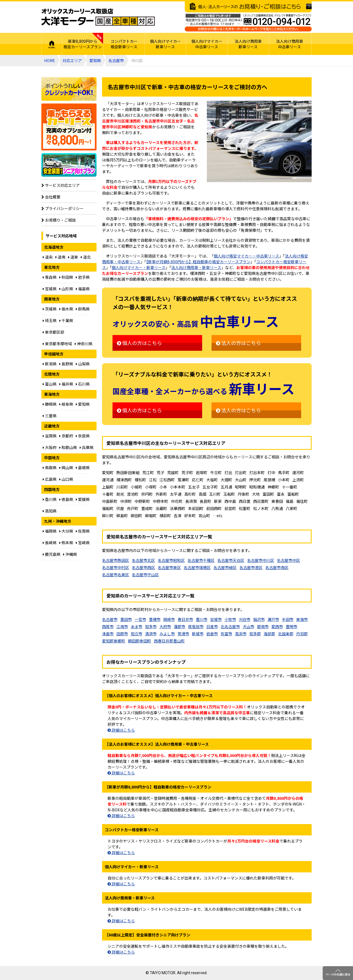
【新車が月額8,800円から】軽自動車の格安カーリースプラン (198, 262)
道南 (60, 257)
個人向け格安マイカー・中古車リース (246, 256)
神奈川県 (84, 344)
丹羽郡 (302, 634)
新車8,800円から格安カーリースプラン (83, 44)
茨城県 (50, 309)
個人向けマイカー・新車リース (139, 267)
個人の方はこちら (139, 343)
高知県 (50, 511)
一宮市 (140, 619)
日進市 (212, 626)
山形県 (66, 289)
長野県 (66, 364)
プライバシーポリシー (62, 208)
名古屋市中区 (288, 560)
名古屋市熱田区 (116, 560)
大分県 (66, 531)
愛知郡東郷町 (114, 641)
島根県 (83, 468)
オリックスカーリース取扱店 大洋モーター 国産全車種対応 (98, 17)
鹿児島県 (52, 554)
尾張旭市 (196, 626)
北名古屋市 (230, 626)
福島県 (83, 289)
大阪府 (50, 447)
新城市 (198, 634)
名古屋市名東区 (116, 575)
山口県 (66, 479)
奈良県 (83, 436)
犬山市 (248, 626)
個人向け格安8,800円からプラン (69, 127)
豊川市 (202, 619)
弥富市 (226, 634)
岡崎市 (169, 619)
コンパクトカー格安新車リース (124, 44)
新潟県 (50, 364)
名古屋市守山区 (145, 575)
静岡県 (50, 404)
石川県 (83, 384)
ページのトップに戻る (338, 973)
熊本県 (66, 543)
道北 (86, 257)
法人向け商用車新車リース (248, 44)
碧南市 (263, 626)
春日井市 (185, 619)
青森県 (50, 277)
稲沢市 (259, 619)
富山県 (50, 384)
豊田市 (126, 619)
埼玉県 (50, 320)
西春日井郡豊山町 (169, 641)
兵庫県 (87, 447)
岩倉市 (212, 634)
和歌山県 (68, 447)
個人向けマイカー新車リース (165, 44)
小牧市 (230, 619)
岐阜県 (66, 404)
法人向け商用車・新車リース (196, 267)
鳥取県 (50, 468)
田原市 (122, 634)
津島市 (108, 634)
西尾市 (108, 626)
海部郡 (269, 634)
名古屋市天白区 (231, 560)
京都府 (66, 436)
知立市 (137, 634)
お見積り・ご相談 (59, 220)
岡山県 (66, 468)
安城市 (216, 619)
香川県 (50, 499)
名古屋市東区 (169, 567)
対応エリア (72, 60)
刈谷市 (245, 619)
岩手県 (83, 277)
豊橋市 (155, 619)
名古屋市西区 (143, 567)
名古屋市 (116, 60)
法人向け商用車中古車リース (290, 44)
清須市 (151, 634)
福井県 (66, 384)
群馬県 (83, 309)
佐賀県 (83, 531)
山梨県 (83, 364)
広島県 (50, 479)
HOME (52, 44)
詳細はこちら (121, 730)
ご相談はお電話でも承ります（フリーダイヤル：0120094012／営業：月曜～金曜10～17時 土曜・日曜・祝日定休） (248, 23)
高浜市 (241, 634)
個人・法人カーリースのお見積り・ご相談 (248, 7)
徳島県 (66, 499)
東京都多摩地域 (57, 344)
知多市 (151, 626)
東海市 (302, 619)
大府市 (165, 626)
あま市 (137, 626)
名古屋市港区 (251, 567)
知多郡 (255, 634)
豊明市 (292, 626)
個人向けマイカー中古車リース (207, 44)
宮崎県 (83, 543)
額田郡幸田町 (140, 641)
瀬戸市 (273, 619)
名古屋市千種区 (201, 560)
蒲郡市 (180, 626)
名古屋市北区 (143, 560)
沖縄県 (70, 554)
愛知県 (95, 60)
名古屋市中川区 (261, 560)
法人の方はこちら (238, 343)
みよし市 (167, 634)
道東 (73, 257)
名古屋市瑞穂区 (197, 567)
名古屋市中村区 (116, 567)
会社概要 (51, 197)
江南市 (122, 626)
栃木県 (66, 309)
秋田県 (66, 277)
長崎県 (50, 543)
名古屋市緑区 (225, 567)
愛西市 (277, 626)
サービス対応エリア (61, 185)
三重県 (50, 416)
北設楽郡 (286, 634)
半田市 (288, 619)
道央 (48, 257)
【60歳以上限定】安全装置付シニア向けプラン (69, 165)
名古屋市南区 (277, 567)
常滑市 (183, 634)
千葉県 (66, 320)
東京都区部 (54, 332)
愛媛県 (83, 499)
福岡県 (50, 531)
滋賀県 (50, 436)
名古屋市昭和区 (171, 560)
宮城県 (50, 289)
